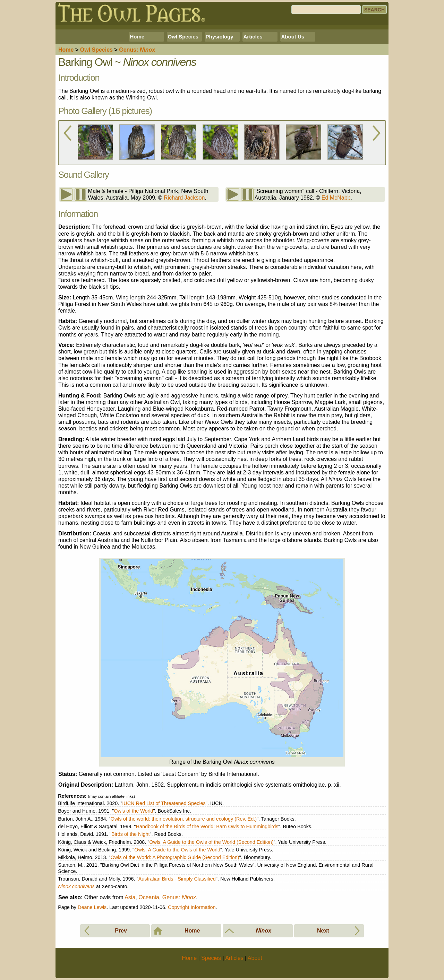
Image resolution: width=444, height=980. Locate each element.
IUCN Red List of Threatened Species (164, 803)
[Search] (326, 10)
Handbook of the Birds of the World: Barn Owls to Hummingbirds (207, 826)
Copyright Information (192, 907)
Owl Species (183, 37)
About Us (293, 37)
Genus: (179, 897)
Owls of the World (133, 811)
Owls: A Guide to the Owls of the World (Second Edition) (211, 842)
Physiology (220, 37)
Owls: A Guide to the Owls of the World (177, 850)
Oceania (149, 897)
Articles (253, 37)
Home (137, 37)
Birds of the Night (130, 834)
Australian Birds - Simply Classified (177, 879)
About (255, 958)
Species (96, 50)
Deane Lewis (92, 907)
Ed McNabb (336, 198)
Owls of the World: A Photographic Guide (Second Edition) (175, 857)
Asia (130, 897)
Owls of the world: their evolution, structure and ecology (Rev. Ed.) (184, 819)
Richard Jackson (184, 198)
